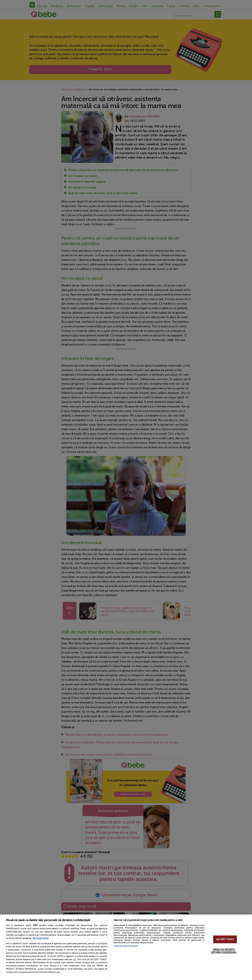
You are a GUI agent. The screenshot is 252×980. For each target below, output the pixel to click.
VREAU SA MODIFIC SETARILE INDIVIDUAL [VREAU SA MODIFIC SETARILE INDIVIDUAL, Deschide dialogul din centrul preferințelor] (224, 951)
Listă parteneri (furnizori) (126, 946)
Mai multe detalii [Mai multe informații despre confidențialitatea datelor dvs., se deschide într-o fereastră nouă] (41, 938)
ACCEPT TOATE (225, 939)
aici (74, 959)
